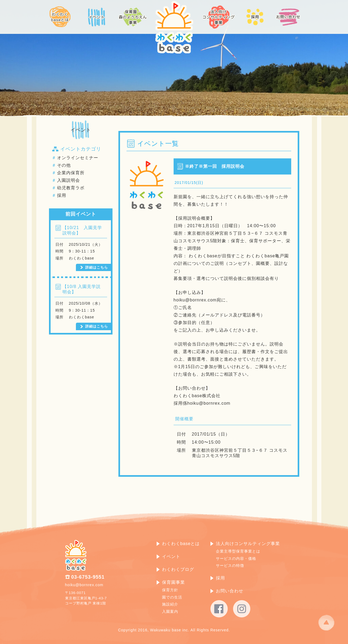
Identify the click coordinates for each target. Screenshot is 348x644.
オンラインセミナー (78, 158)
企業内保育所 (71, 173)
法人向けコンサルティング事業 (248, 544)
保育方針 (170, 590)
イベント (81, 130)
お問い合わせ (230, 591)
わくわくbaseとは (181, 544)
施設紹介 (170, 604)
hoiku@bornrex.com (84, 585)
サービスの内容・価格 (236, 558)
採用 (62, 195)
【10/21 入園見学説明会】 (82, 230)
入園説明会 (68, 180)
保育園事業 (173, 582)
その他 (64, 165)
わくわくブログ (178, 569)
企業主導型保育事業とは (238, 551)
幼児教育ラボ (71, 188)
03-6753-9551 (88, 577)
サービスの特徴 (230, 565)
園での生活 (172, 597)
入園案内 (170, 611)
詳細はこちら (97, 267)
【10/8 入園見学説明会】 (82, 289)
